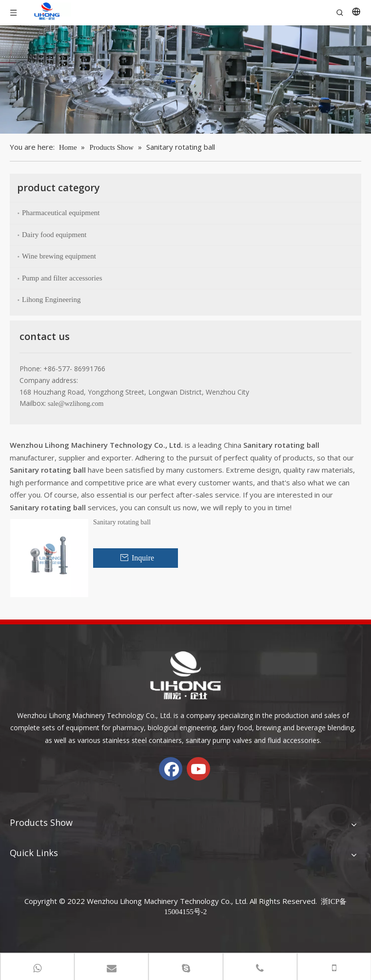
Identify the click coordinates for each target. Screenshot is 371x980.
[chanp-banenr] (185, 80)
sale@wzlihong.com (76, 404)
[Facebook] (171, 769)
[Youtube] (198, 769)
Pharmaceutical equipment (61, 213)
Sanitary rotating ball (122, 522)
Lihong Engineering (51, 300)
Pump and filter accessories (62, 278)
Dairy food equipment (54, 235)
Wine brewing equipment (59, 256)
